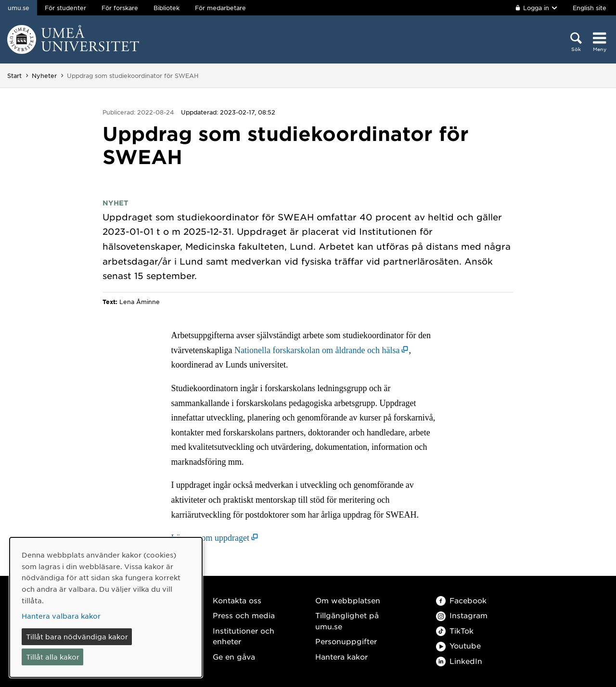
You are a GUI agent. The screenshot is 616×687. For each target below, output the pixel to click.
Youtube (458, 645)
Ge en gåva (234, 656)
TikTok (455, 630)
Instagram (462, 615)
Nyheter (44, 76)
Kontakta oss (237, 600)
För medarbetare (220, 8)
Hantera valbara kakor (61, 616)
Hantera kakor (341, 656)
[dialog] (106, 607)
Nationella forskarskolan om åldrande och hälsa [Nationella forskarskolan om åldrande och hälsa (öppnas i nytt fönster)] (317, 350)
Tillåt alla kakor (53, 657)
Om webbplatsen (348, 600)
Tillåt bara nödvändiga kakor (77, 636)
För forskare (120, 8)
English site (590, 8)
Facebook (461, 600)
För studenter (65, 8)
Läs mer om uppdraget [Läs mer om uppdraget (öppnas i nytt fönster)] (210, 538)
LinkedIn (459, 661)
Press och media (244, 615)
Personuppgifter (346, 641)
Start (14, 76)
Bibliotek (167, 8)
